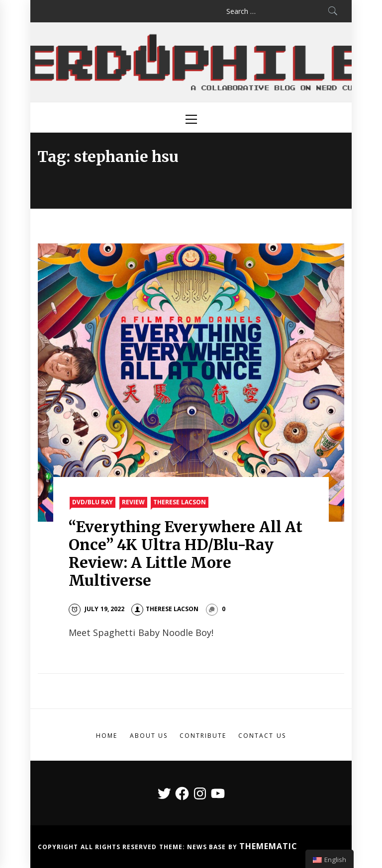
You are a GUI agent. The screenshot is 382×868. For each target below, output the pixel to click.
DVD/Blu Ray (93, 502)
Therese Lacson (180, 502)
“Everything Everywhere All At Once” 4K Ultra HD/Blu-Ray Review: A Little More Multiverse (186, 553)
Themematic (268, 846)
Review (133, 502)
